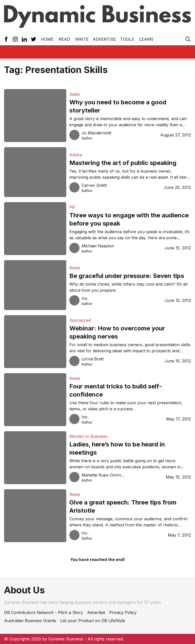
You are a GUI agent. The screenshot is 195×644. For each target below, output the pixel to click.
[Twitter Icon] (34, 39)
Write (82, 39)
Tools (127, 39)
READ (64, 39)
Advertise (104, 39)
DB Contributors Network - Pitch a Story (44, 612)
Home (47, 39)
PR (72, 207)
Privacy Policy (123, 612)
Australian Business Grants (30, 621)
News (75, 268)
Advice (76, 155)
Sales (75, 94)
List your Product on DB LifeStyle (93, 621)
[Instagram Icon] (15, 39)
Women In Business (88, 436)
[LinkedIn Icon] (24, 39)
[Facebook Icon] (6, 39)
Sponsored (80, 320)
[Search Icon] (188, 39)
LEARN (146, 39)
